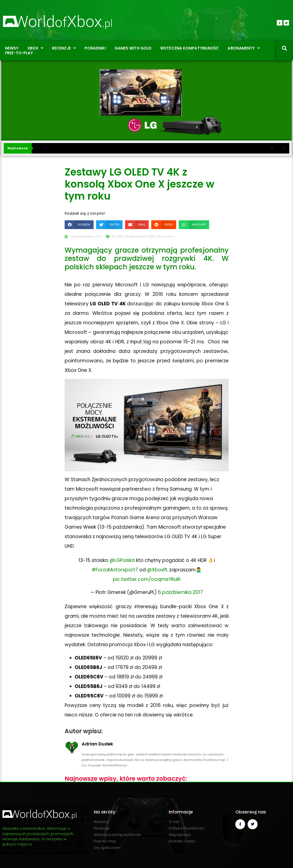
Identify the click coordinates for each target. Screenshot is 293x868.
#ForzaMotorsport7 (115, 570)
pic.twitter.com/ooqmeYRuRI (147, 579)
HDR (120, 236)
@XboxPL (157, 570)
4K (113, 236)
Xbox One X (165, 236)
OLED (151, 236)
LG (127, 236)
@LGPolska (122, 560)
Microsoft (138, 236)
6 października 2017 (180, 592)
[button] (79, 225)
